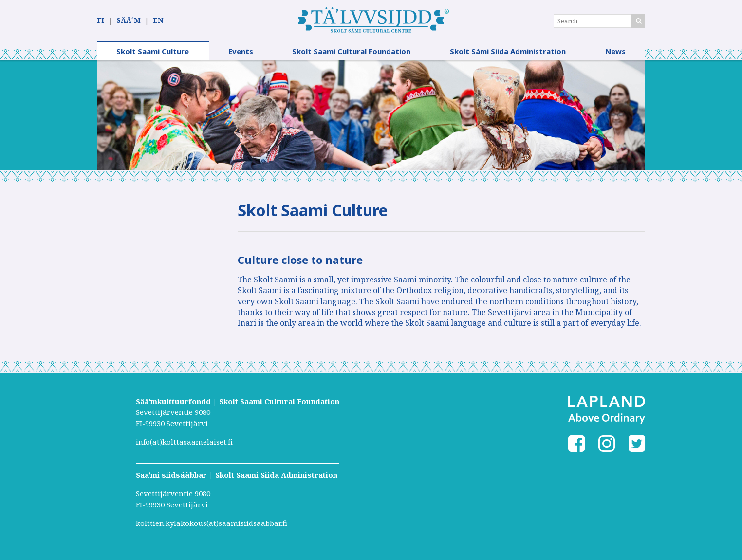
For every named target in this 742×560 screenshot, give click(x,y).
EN (158, 20)
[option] (371, 115)
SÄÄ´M (129, 20)
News (615, 51)
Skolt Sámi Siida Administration (508, 51)
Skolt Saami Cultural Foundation (351, 51)
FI (101, 20)
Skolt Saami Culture (153, 51)
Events (241, 51)
